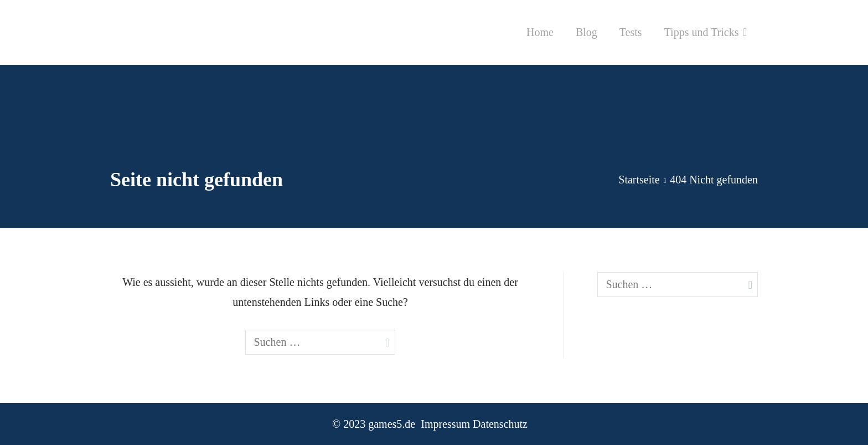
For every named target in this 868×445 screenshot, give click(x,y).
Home (540, 32)
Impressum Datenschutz (474, 424)
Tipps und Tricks (702, 32)
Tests (631, 32)
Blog (587, 32)
